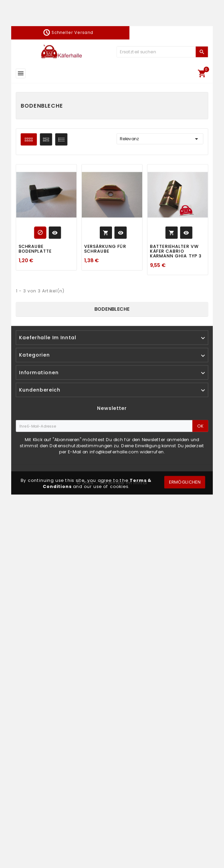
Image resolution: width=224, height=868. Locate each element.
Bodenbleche (112, 309)
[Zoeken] (156, 52)
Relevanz (160, 139)
